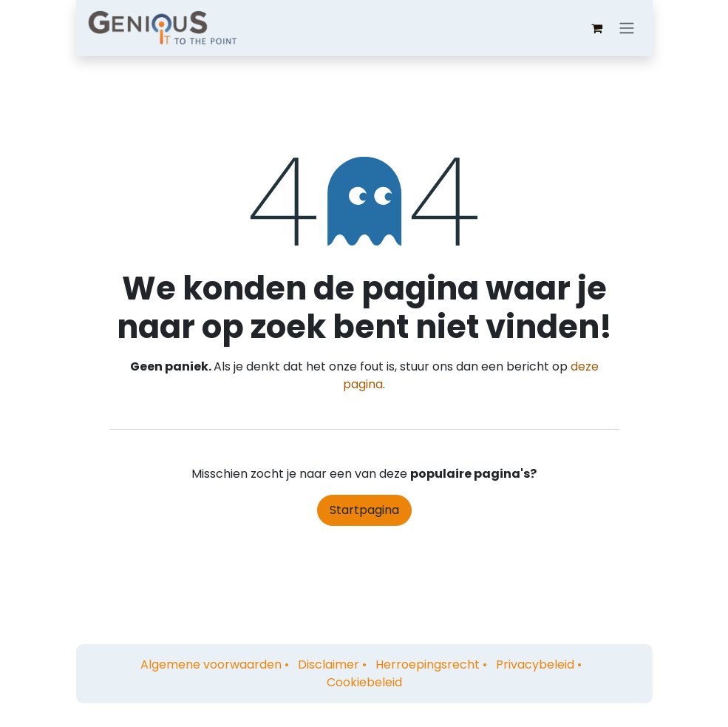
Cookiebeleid (364, 682)
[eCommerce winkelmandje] (597, 28)
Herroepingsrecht (428, 665)
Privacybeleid (535, 665)
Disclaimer (329, 665)
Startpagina (364, 510)
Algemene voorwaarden (211, 665)
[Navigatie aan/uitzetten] (627, 28)
